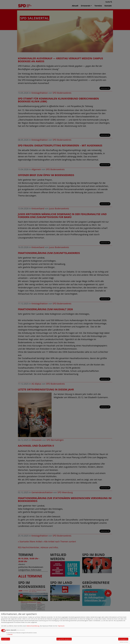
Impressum (61, 626)
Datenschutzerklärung (33, 626)
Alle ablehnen (6, 639)
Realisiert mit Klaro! (124, 642)
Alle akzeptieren (123, 639)
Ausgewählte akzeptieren (64, 639)
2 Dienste (9, 634)
